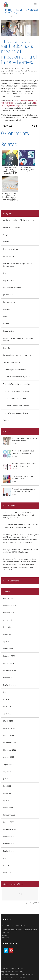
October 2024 (9, 613)
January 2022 (9, 822)
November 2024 (10, 605)
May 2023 (7, 707)
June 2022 (7, 786)
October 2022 (9, 757)
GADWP (36, 903)
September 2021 (10, 851)
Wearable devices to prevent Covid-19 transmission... (23, 490)
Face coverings (9, 256)
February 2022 (9, 815)
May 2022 (7, 793)
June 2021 (7, 865)
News (6, 317)
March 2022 (8, 808)
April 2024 (7, 642)
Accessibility (19, 971)
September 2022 (10, 764)
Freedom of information (10, 975)
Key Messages (9, 302)
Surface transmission (12, 362)
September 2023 (10, 685)
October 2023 (9, 678)
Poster (6, 324)
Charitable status (26, 975)
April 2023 (7, 714)
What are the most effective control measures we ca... (23, 452)
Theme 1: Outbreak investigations (17, 377)
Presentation (9, 331)
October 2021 (9, 844)
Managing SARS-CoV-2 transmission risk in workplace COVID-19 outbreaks (20, 551)
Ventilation (12, 73)
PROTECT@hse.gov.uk (16, 925)
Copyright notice (7, 971)
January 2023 (9, 735)
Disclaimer (5, 968)
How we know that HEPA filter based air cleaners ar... (24, 465)
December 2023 (10, 670)
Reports (7, 348)
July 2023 (7, 692)
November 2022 (10, 750)
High (5, 273)
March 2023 (8, 721)
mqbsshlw (7, 68)
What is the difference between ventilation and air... (24, 439)
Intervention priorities (12, 288)
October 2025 (9, 598)
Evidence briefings (11, 249)
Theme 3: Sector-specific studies (16, 391)
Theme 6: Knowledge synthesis (16, 413)
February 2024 (9, 656)
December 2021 (10, 829)
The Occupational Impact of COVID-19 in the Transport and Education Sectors (21, 526)
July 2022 (7, 779)
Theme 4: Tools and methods (15, 399)
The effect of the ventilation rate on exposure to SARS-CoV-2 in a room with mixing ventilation (19, 515)
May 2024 (7, 634)
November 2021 (10, 837)
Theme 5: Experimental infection (16, 406)
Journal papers (9, 295)
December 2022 (10, 743)
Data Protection (16, 968)
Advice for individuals (12, 227)
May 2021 (7, 873)
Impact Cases (9, 280)
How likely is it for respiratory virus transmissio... (24, 478)
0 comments (22, 73)
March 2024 (8, 649)
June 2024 (7, 627)
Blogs (6, 234)
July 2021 (7, 858)
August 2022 (8, 772)
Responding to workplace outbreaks (18, 355)
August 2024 (8, 620)
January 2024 (9, 663)
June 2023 (7, 699)
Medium (7, 309)
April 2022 (7, 800)
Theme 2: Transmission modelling (17, 384)
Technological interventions (15, 370)
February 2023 (9, 728)
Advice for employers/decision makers (18, 220)
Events (6, 242)
